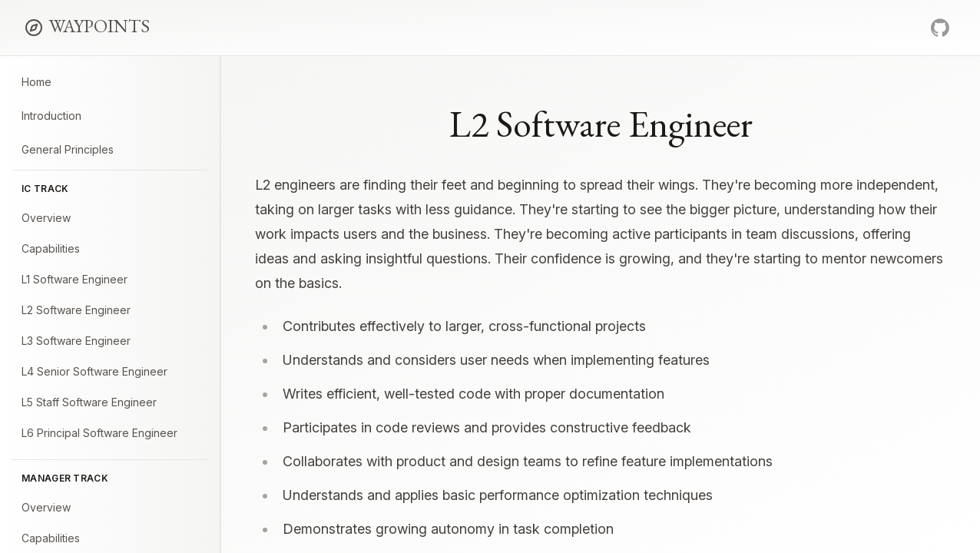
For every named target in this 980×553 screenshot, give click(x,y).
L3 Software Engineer (76, 341)
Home (36, 82)
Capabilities (51, 248)
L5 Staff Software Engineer (89, 402)
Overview (46, 218)
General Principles (68, 149)
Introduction (51, 116)
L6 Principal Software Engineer (99, 433)
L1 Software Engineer (74, 279)
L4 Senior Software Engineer (94, 371)
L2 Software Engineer (76, 310)
